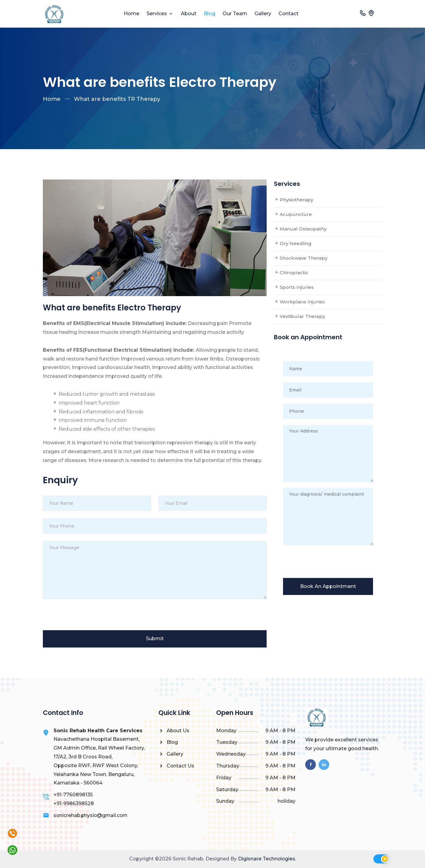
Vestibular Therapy (299, 316)
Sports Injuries (294, 287)
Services (157, 14)
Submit (155, 639)
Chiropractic (291, 273)
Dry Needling (293, 243)
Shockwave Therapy (301, 258)
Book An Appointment (328, 586)
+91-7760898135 (73, 795)
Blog (209, 14)
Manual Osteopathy (300, 229)
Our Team (235, 14)
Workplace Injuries (299, 302)
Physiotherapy (294, 200)
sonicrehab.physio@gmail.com (92, 815)
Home (131, 14)
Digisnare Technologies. (267, 859)
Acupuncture (293, 214)
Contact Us (176, 766)
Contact (289, 14)
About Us (174, 731)
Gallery (263, 14)
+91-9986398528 (74, 803)
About (189, 14)
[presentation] (89, 618)
